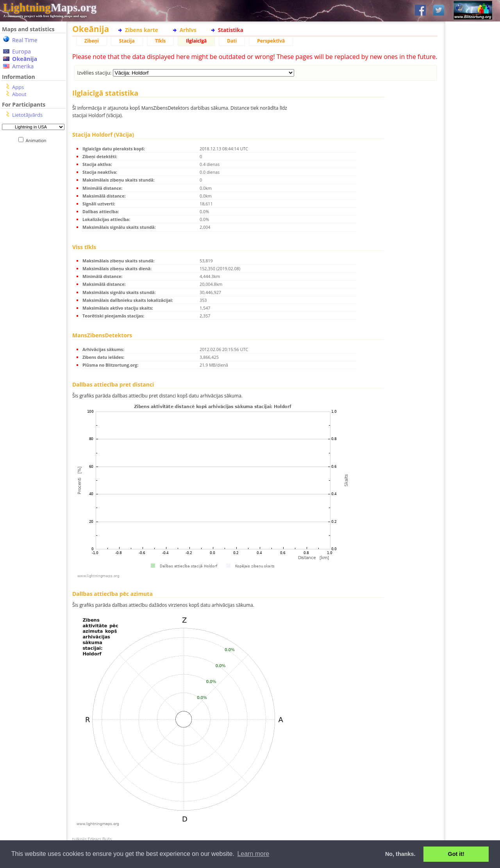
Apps (18, 87)
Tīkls (161, 41)
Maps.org (50, 7)
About (19, 94)
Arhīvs (188, 30)
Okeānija (25, 59)
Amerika (23, 66)
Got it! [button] (456, 854)
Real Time (25, 40)
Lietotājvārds (27, 115)
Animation (38, 140)
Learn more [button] (253, 854)
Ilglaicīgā (196, 41)
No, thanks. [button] (400, 854)
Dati (232, 41)
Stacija (127, 41)
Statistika (231, 30)
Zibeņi (92, 41)
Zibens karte (142, 30)
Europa (21, 51)
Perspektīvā (271, 41)
